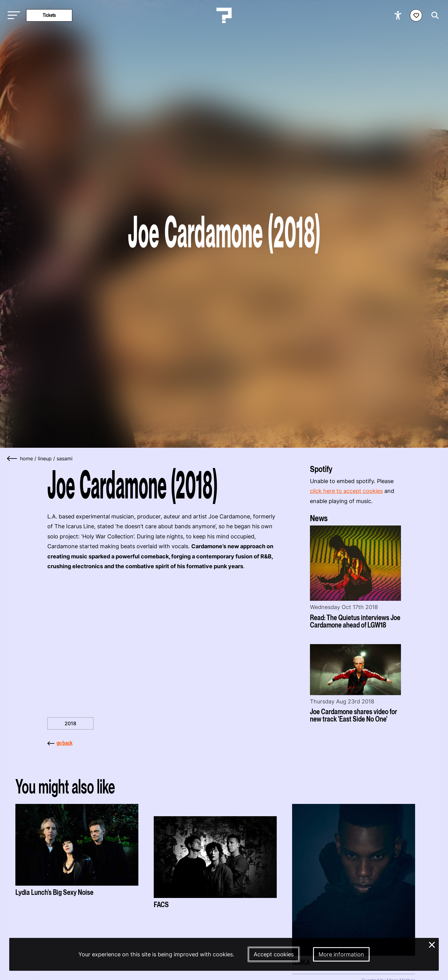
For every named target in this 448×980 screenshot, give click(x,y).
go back (60, 743)
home (26, 459)
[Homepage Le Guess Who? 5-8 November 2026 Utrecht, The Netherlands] (224, 15)
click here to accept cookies (346, 491)
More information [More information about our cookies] (341, 954)
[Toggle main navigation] (12, 16)
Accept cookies (274, 954)
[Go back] (12, 459)
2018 (70, 723)
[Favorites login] (416, 15)
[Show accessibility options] (399, 15)
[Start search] (434, 15)
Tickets (49, 15)
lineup (45, 459)
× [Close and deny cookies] (432, 944)
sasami (65, 459)
